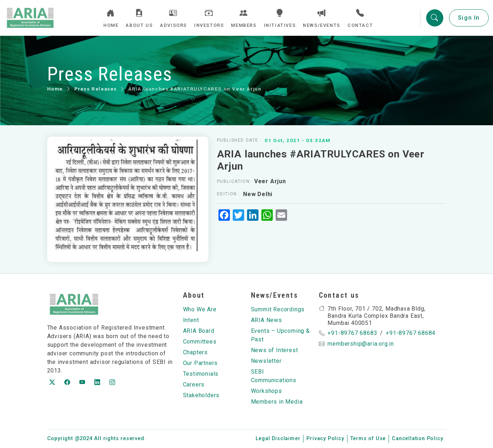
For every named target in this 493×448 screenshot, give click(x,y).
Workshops (267, 391)
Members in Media (277, 402)
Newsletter (266, 361)
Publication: (234, 181)
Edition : (229, 194)
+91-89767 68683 (352, 333)
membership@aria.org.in (361, 344)
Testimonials (201, 374)
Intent (191, 320)
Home (55, 89)
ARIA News (267, 320)
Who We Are (200, 309)
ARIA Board (199, 331)
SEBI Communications (274, 376)
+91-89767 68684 (411, 333)
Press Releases (96, 89)
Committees (200, 342)
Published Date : (240, 140)
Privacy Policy (325, 439)
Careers (194, 384)
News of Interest (275, 350)
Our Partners (201, 363)
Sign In (469, 18)
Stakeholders (201, 395)
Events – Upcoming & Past (280, 335)
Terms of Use (368, 439)
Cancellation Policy (417, 439)
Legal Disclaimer (278, 439)
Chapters (195, 352)
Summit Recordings (278, 309)
